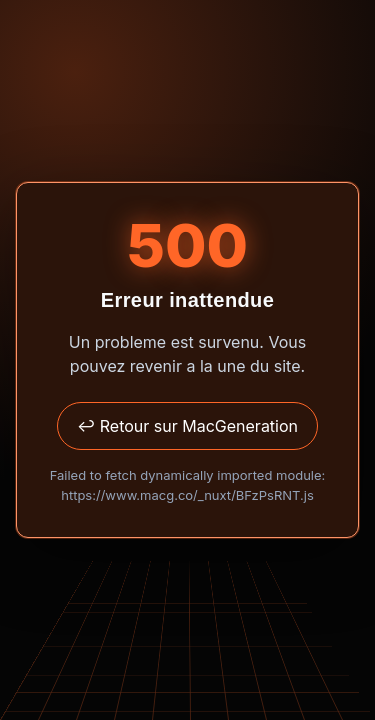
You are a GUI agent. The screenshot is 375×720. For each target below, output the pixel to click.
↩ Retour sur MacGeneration (187, 426)
